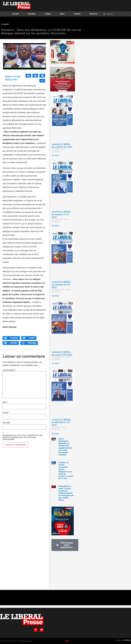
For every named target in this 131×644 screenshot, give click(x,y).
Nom (5, 402)
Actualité (32, 14)
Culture (48, 14)
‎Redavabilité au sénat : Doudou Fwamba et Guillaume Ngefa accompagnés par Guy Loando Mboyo (66, 493)
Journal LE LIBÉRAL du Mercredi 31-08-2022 (61, 422)
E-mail (6, 413)
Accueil (15, 14)
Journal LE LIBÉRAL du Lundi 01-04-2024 (62, 146)
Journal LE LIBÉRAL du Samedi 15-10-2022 (61, 214)
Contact (77, 14)
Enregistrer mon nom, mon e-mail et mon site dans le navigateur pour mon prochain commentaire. (22, 437)
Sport (62, 14)
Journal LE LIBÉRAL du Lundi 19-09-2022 (62, 353)
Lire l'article (55, 156)
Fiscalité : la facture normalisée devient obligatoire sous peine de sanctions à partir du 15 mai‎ (66, 471)
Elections (94, 14)
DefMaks (127, 640)
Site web (6, 423)
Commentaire (9, 370)
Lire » (60, 458)
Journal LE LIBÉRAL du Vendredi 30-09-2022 (61, 285)
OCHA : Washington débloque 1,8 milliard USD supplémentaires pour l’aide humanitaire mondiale (65, 447)
